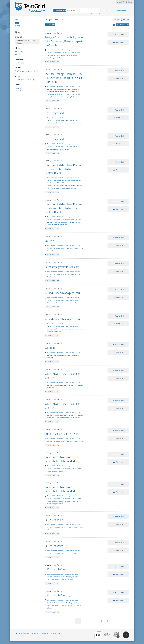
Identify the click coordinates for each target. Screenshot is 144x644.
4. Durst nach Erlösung (58, 570)
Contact (20, 633)
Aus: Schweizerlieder (60, 385)
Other (17, 91)
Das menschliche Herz (75, 53)
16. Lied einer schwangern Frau (62, 293)
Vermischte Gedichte (60, 53)
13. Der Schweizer (55, 520)
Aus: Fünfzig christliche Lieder (75, 248)
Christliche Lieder (59, 120)
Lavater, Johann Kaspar (23, 80)
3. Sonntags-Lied (54, 113)
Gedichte (50, 53)
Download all (124, 25)
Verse (17, 88)
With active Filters (60, 11)
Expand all (51, 25)
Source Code (45, 633)
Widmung (50, 348)
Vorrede (49, 241)
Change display (123, 20)
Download (119, 42)
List (17, 23)
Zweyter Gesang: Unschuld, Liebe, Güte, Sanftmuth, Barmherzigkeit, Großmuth (64, 41)
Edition (17, 52)
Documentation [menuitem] (120, 10)
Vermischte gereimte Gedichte (62, 267)
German (18, 63)
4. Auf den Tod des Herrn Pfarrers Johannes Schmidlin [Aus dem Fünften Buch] (64, 169)
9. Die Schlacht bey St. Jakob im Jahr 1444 (68, 418)
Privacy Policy (35, 633)
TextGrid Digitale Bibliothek (25, 71)
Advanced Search (95, 14)
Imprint (27, 633)
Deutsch (131, 2)
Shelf (122, 2)
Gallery (17, 25)
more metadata (53, 62)
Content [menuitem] (106, 10)
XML (16, 54)
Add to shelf (119, 34)
